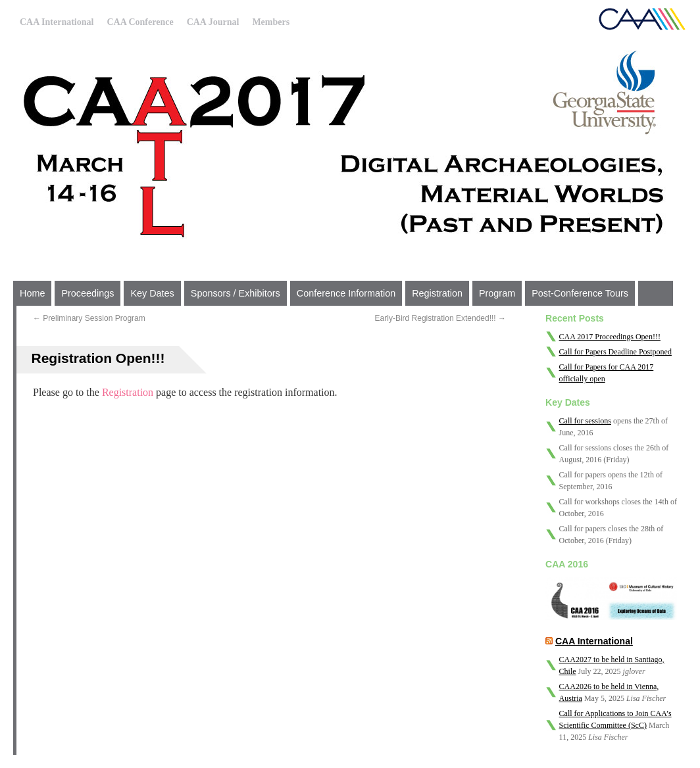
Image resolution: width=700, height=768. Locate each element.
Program (497, 293)
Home (32, 293)
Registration (437, 293)
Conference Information (346, 293)
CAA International (57, 22)
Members (271, 22)
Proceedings (87, 293)
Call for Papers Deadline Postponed (615, 352)
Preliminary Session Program (89, 318)
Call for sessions (585, 421)
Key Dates (152, 293)
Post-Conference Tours (580, 293)
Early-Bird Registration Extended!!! (440, 318)
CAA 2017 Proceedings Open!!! (610, 337)
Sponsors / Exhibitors (236, 293)
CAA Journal (213, 22)
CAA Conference (140, 22)
